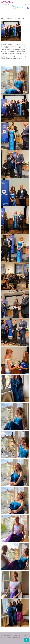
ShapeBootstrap (5, 637)
